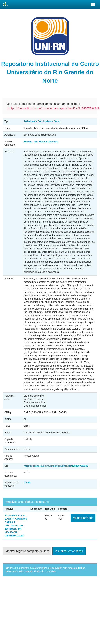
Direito (27, 483)
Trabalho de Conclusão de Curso (42, 121)
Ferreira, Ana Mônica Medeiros (41, 142)
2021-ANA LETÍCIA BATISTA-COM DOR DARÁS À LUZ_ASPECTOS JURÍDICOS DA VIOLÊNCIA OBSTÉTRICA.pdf (16, 526)
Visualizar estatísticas (69, 551)
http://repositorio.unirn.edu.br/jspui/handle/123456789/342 (56, 466)
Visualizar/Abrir (83, 518)
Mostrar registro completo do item (27, 551)
